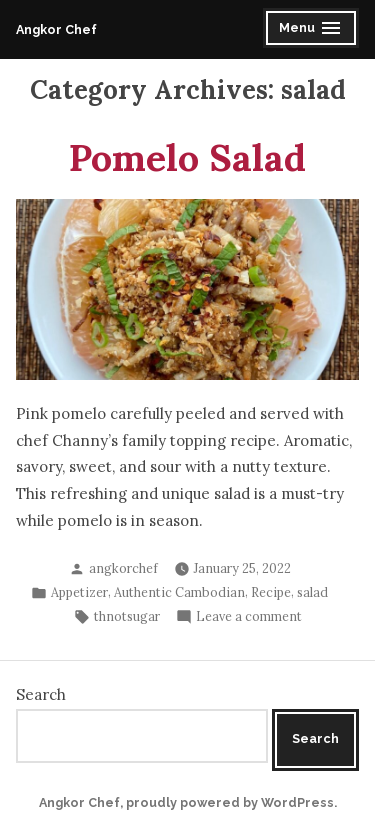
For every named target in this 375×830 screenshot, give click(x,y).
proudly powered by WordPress (230, 802)
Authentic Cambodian (179, 592)
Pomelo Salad (187, 157)
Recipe (271, 592)
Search (41, 694)
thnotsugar (127, 616)
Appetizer (79, 592)
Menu (312, 30)
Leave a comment (249, 616)
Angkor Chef (56, 29)
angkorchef (123, 568)
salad (312, 592)
